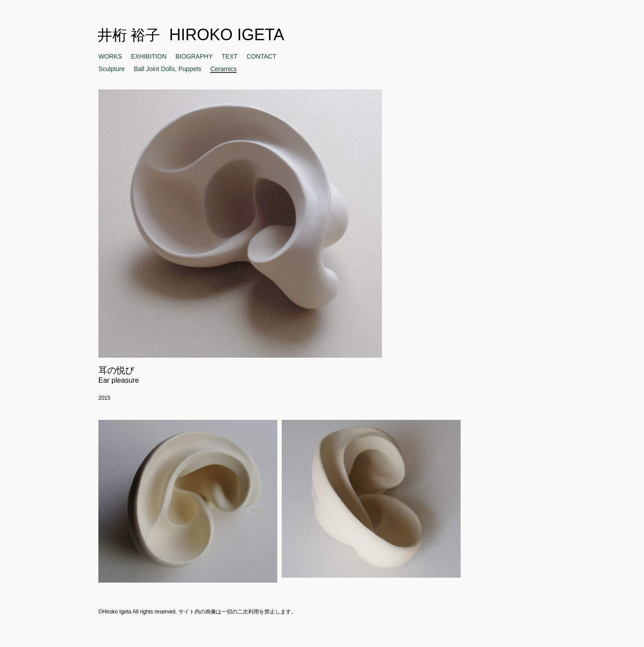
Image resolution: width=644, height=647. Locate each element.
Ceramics (223, 69)
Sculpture (112, 69)
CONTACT (261, 56)
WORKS (110, 56)
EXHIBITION (149, 56)
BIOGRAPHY (194, 56)
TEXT (230, 56)
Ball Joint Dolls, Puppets (167, 69)
